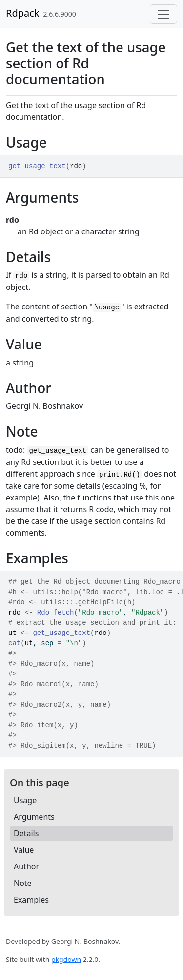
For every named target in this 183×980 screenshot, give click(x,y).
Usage (25, 800)
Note (23, 883)
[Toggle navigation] (163, 14)
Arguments (34, 817)
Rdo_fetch (56, 613)
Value (24, 850)
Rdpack (23, 13)
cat (14, 643)
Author (26, 866)
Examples (31, 900)
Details (26, 833)
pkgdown (66, 959)
